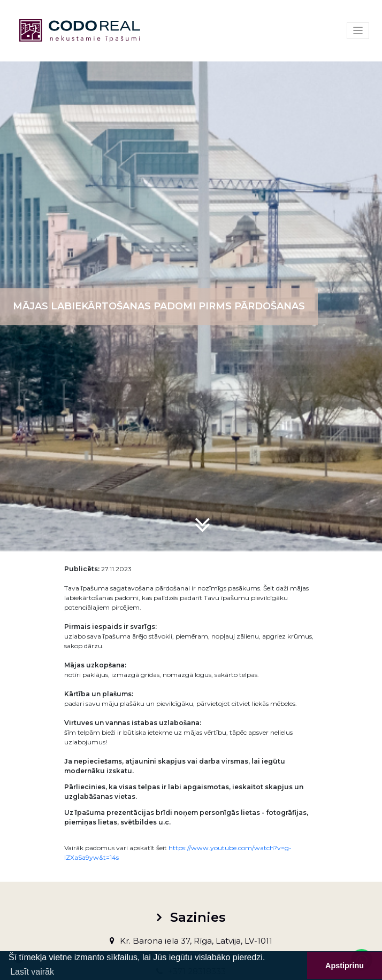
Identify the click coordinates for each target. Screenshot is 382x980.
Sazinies (198, 917)
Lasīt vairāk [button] (32, 972)
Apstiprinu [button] (345, 966)
